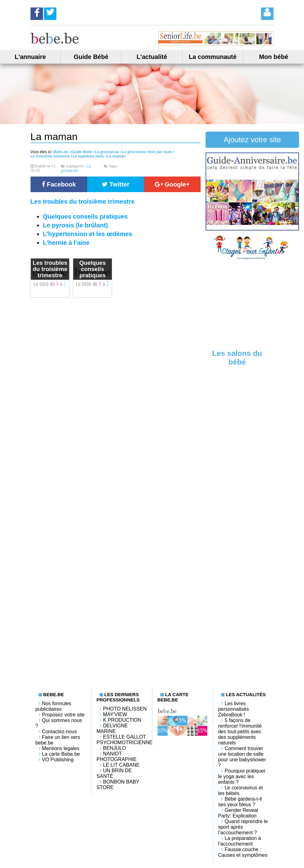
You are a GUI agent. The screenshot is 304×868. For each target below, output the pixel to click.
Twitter (116, 184)
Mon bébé (274, 57)
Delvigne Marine (112, 728)
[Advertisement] (252, 304)
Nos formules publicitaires (53, 706)
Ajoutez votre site (252, 140)
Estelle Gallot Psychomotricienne (125, 740)
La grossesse (76, 168)
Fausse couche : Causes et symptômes (243, 852)
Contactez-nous (59, 732)
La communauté (213, 57)
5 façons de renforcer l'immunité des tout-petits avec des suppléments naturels (240, 732)
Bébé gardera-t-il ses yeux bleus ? (240, 802)
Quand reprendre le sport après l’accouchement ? (243, 827)
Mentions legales (61, 748)
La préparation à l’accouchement (240, 841)
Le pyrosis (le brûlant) (76, 225)
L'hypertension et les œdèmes (88, 234)
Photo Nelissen (125, 709)
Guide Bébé (91, 57)
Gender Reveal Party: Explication (238, 813)
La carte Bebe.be (61, 754)
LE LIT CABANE (121, 765)
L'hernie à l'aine (66, 243)
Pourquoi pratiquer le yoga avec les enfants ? (242, 776)
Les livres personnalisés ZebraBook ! (233, 709)
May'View (115, 714)
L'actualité (152, 57)
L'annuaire (30, 57)
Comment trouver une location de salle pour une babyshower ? (242, 757)
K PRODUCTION (122, 720)
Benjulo (115, 748)
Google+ (172, 184)
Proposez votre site (63, 715)
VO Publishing (58, 760)
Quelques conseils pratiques (85, 216)
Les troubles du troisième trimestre (83, 201)
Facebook (59, 184)
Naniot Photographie (117, 756)
